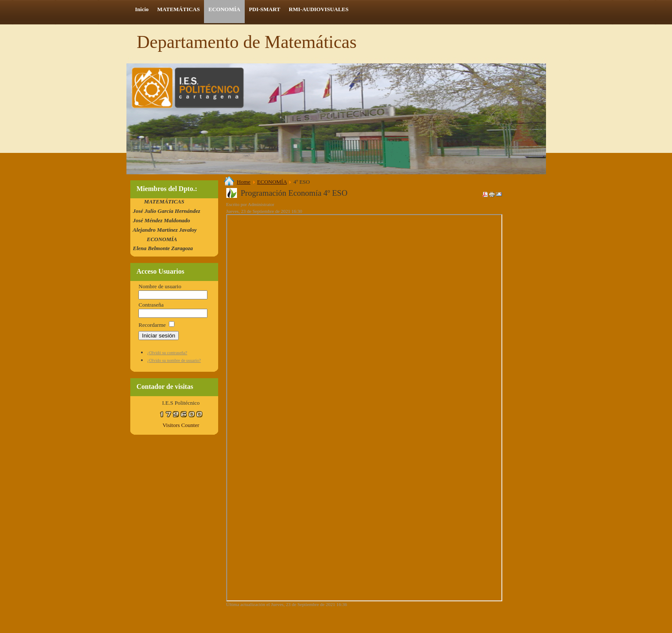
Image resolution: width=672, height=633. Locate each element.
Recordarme (152, 325)
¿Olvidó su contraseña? (167, 353)
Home (244, 182)
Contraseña (151, 305)
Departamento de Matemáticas (247, 42)
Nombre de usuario (160, 286)
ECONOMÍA (272, 182)
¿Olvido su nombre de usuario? (174, 360)
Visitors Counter (181, 425)
